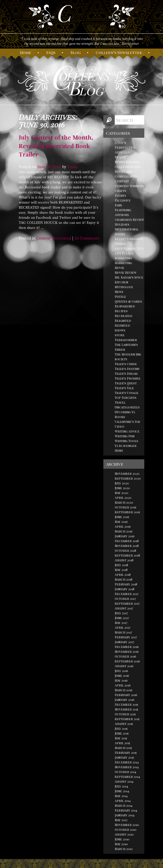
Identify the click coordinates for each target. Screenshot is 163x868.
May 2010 (121, 844)
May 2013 (121, 820)
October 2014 (125, 772)
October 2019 (125, 507)
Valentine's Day (127, 422)
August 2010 (124, 834)
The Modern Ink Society (128, 357)
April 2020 (123, 498)
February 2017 (126, 637)
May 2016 (121, 680)
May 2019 (121, 522)
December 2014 (127, 762)
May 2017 (121, 623)
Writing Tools (126, 441)
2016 (57, 167)
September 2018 (127, 555)
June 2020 (122, 488)
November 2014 (127, 767)
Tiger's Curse (126, 364)
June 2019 (122, 517)
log (76, 52)
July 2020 (122, 483)
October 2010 (126, 830)
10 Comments (87, 238)
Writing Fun (125, 436)
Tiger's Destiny (127, 369)
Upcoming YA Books (125, 414)
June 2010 (122, 839)
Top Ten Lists (126, 398)
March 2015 (123, 748)
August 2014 (124, 781)
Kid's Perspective (129, 248)
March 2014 (124, 805)
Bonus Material (127, 162)
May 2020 (122, 493)
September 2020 (128, 478)
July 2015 (121, 728)
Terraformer (126, 340)
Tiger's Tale (124, 388)
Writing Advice (127, 431)
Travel (120, 402)
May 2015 (121, 738)
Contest (43, 238)
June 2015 (122, 733)
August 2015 (124, 724)
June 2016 (122, 676)
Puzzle (120, 297)
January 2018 (125, 589)
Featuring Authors (123, 212)
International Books (127, 232)
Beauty (120, 157)
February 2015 (126, 753)
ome (26, 52)
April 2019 (123, 526)
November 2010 (127, 825)
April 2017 (123, 627)
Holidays (122, 224)
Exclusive (123, 200)
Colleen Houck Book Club (128, 169)
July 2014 (121, 786)
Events (120, 195)
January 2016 (125, 700)
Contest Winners (129, 186)
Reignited (123, 321)
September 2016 (127, 661)
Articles (122, 152)
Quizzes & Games (128, 301)
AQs (51, 52)
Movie (120, 268)
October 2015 (125, 714)
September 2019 (127, 512)
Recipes (121, 311)
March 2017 (123, 632)
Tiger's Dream (126, 373)
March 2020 (124, 502)
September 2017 (127, 603)
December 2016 (127, 647)
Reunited (122, 325)
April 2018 (123, 575)
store (120, 335)
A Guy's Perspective (125, 145)
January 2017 (124, 642)
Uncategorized (127, 407)
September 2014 (127, 777)
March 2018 (124, 579)
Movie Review (126, 272)
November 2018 (127, 546)
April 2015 (122, 743)
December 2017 (127, 594)
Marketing (123, 258)
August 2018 (124, 560)
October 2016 (125, 656)
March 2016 (124, 690)
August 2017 (124, 608)
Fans (118, 205)
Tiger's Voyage (127, 393)
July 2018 (121, 565)
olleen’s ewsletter (119, 52)
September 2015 (127, 719)
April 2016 (123, 685)
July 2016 (121, 671)
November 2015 (126, 709)
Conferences (126, 176)
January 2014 (125, 815)
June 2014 (122, 791)
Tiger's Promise (128, 378)
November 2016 (127, 652)
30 (49, 167)
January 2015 (124, 757)
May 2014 (121, 796)
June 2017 (122, 618)
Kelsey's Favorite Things (129, 241)
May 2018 (121, 570)
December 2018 (127, 541)
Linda (73, 167)
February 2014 (126, 810)
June (41, 167)
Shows (120, 330)
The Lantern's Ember (126, 347)
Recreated (62, 238)
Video (120, 426)
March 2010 (124, 849)
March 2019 (124, 531)
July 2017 (121, 613)
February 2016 (126, 695)
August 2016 (124, 666)
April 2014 (123, 801)
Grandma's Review (129, 220)
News (119, 292)
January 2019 (125, 536)
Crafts (120, 191)
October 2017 (125, 599)
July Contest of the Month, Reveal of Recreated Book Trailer (56, 146)
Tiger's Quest (126, 383)
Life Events (124, 253)
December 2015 (126, 704)
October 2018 (125, 550)
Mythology (124, 287)
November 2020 (127, 474)
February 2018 (126, 584)
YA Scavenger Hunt (126, 448)
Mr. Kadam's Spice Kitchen (129, 280)
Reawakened (125, 306)
